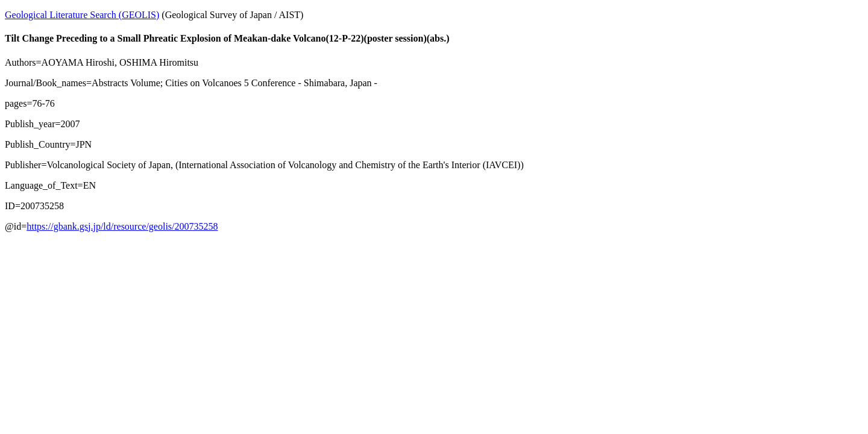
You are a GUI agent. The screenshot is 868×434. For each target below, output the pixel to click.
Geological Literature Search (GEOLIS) (82, 15)
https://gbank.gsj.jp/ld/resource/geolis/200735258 (122, 226)
